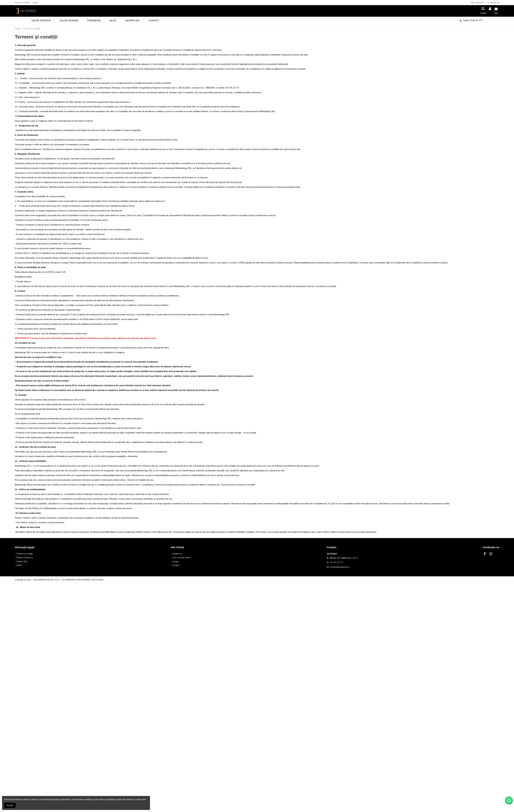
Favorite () (493, 3)
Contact (176, 565)
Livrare (35, 3)
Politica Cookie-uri (25, 558)
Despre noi (177, 554)
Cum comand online (181, 558)
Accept (10, 805)
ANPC (19, 565)
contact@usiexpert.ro (340, 567)
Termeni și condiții (22, 3)
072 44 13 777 (337, 562)
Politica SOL (22, 562)
